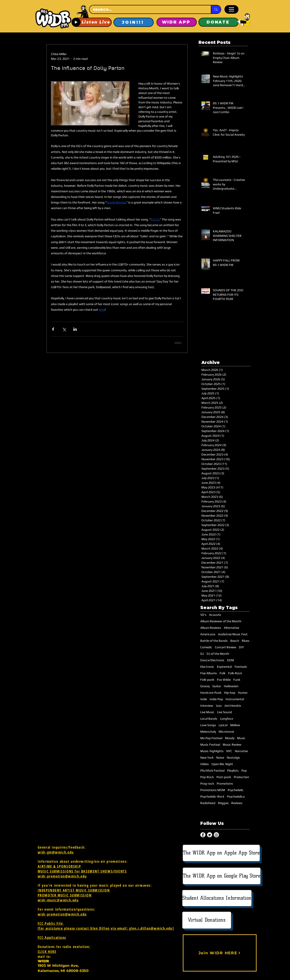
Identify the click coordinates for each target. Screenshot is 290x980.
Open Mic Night (222, 764)
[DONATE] (219, 22)
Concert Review (226, 647)
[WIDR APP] (177, 22)
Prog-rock (207, 783)
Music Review (232, 745)
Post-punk (224, 777)
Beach (235, 641)
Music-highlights (212, 751)
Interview (207, 706)
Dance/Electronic (212, 660)
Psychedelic (236, 790)
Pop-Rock (207, 777)
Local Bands (209, 719)
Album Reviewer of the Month (221, 621)
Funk (237, 680)
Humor (243, 693)
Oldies (205, 764)
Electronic (207, 667)
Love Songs (208, 725)
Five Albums (209, 673)
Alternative (231, 628)
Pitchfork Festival (212, 770)
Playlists (233, 770)
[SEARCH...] (146, 10)
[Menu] (231, 9)
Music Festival (210, 745)
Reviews (237, 803)
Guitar (217, 686)
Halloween (231, 686)
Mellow (235, 725)
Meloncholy (208, 732)
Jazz (219, 706)
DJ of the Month (218, 654)
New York (207, 757)
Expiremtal (224, 667)
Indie (204, 699)
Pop (244, 770)
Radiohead (208, 803)
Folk (222, 673)
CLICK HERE (47, 952)
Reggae (223, 803)
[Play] (76, 22)
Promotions (225, 783)
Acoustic (215, 615)
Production (241, 777)
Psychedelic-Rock (212, 796)
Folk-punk (207, 680)
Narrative (241, 751)
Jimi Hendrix (233, 706)
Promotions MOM (213, 790)
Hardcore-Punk (211, 693)
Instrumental (235, 699)
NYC (229, 751)
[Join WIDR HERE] (220, 953)
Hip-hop (230, 693)
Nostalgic (233, 757)
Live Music (207, 712)
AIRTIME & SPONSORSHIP (59, 866)
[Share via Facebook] (53, 329)
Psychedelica (236, 796)
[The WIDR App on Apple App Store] (221, 853)
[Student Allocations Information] (217, 898)
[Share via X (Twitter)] (64, 329)
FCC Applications (52, 937)
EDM (231, 660)
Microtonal (226, 732)
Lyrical (223, 725)
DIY (241, 647)
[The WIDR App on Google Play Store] (222, 876)
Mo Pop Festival (211, 738)
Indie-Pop (216, 699)
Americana (208, 634)
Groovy (205, 686)
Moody (230, 738)
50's (203, 615)
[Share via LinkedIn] (75, 329)
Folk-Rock (235, 673)
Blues (246, 641)
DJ (202, 654)
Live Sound (225, 712)
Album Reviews (211, 628)
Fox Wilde (224, 680)
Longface (227, 719)
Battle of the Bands (214, 641)
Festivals (241, 667)
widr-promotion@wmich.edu (62, 876)
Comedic (206, 647)
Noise (220, 757)
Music (241, 738)
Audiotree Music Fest (233, 634)
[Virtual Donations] (207, 920)
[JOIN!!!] (134, 22)
